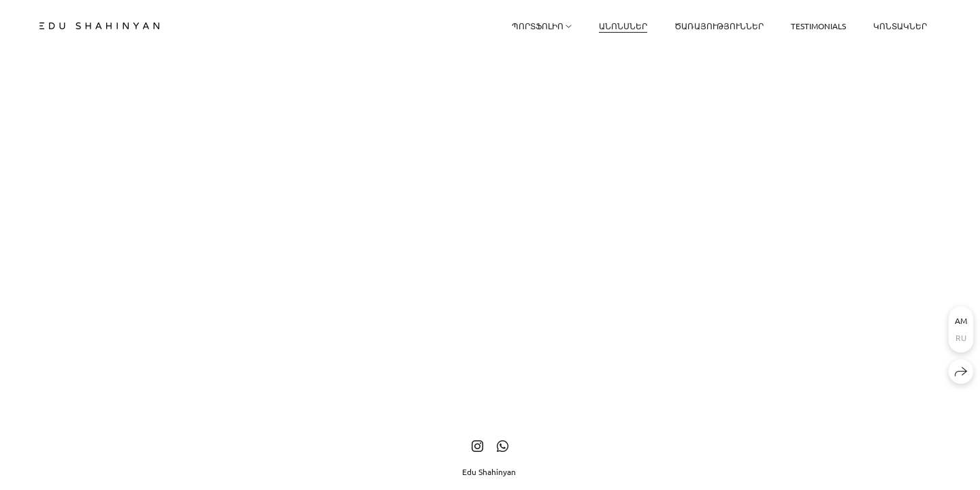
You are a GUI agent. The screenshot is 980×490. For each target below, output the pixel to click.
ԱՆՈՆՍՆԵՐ (623, 26)
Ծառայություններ (719, 26)
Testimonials (818, 26)
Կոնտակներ (900, 26)
